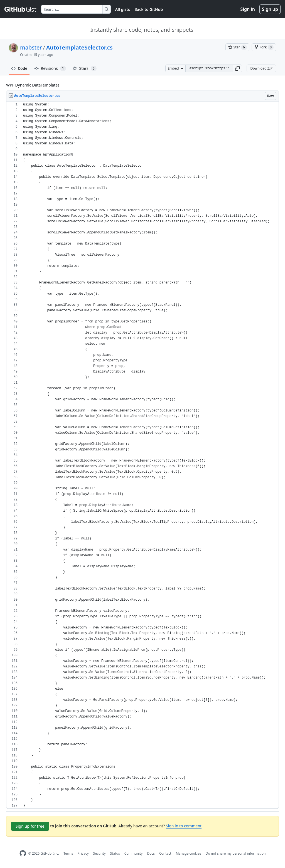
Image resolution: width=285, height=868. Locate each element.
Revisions (50, 68)
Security (99, 853)
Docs (151, 853)
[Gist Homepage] (21, 9)
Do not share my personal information (236, 853)
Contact (165, 853)
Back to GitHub (149, 9)
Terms (68, 853)
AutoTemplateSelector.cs (79, 47)
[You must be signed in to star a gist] (237, 47)
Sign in (248, 9)
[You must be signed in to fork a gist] (264, 47)
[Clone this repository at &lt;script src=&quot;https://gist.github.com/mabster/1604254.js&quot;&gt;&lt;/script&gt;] (209, 68)
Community (134, 853)
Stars (85, 68)
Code (19, 68)
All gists (123, 9)
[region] (142, 455)
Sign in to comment (184, 826)
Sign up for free (30, 826)
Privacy (83, 853)
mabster (31, 47)
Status (115, 853)
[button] (237, 68)
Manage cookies (188, 853)
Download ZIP (261, 68)
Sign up (270, 9)
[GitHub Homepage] (23, 853)
